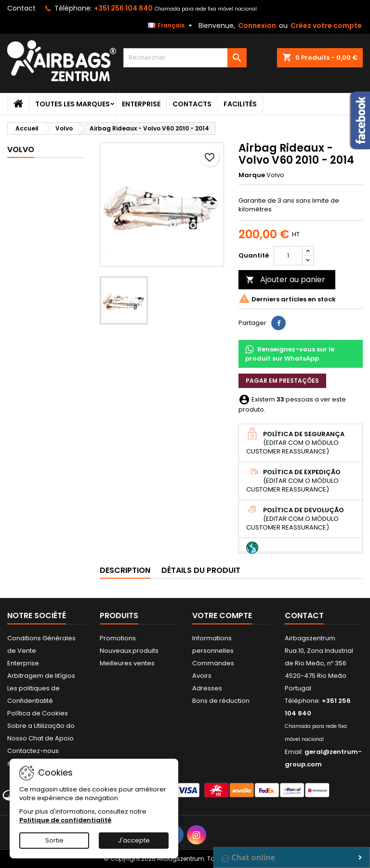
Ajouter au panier (285, 279)
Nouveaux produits (129, 651)
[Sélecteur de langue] (171, 26)
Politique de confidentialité (65, 820)
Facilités (240, 104)
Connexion (257, 26)
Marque (252, 175)
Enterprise (141, 104)
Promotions (118, 638)
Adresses (207, 688)
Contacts (192, 104)
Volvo (21, 149)
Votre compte (222, 615)
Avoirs (202, 676)
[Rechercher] (185, 58)
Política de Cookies (38, 713)
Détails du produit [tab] (201, 570)
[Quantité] (288, 256)
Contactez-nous (33, 751)
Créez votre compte (326, 26)
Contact (21, 8)
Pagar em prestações (282, 381)
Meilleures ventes (127, 663)
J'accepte (134, 840)
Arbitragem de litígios (41, 676)
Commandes (213, 663)
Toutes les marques (73, 104)
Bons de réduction (221, 701)
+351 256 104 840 (123, 8)
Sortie (54, 840)
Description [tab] (125, 570)
